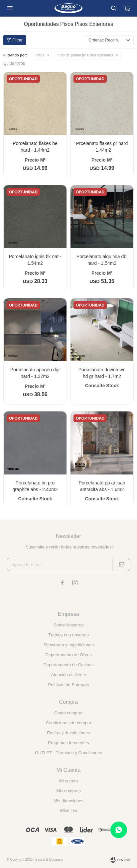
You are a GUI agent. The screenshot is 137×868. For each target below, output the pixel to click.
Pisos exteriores (85, 55)
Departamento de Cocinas (68, 665)
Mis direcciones (68, 801)
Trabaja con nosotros (68, 635)
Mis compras (68, 791)
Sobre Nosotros (68, 625)
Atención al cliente (68, 675)
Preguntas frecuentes (68, 743)
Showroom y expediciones (68, 645)
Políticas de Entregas (69, 685)
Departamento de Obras (68, 655)
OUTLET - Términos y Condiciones (68, 753)
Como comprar (68, 713)
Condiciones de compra (69, 723)
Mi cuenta (68, 781)
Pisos (40, 55)
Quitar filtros (14, 63)
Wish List (69, 811)
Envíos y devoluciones (68, 733)
